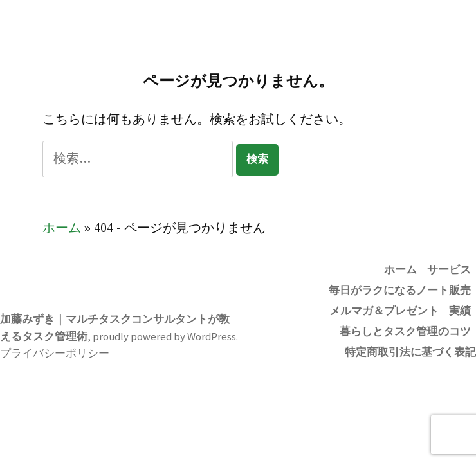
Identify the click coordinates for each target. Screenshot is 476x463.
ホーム (62, 229)
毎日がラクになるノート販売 (400, 290)
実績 (460, 311)
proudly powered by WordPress (164, 337)
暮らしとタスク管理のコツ (405, 331)
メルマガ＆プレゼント (384, 311)
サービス (449, 270)
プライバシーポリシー (55, 353)
